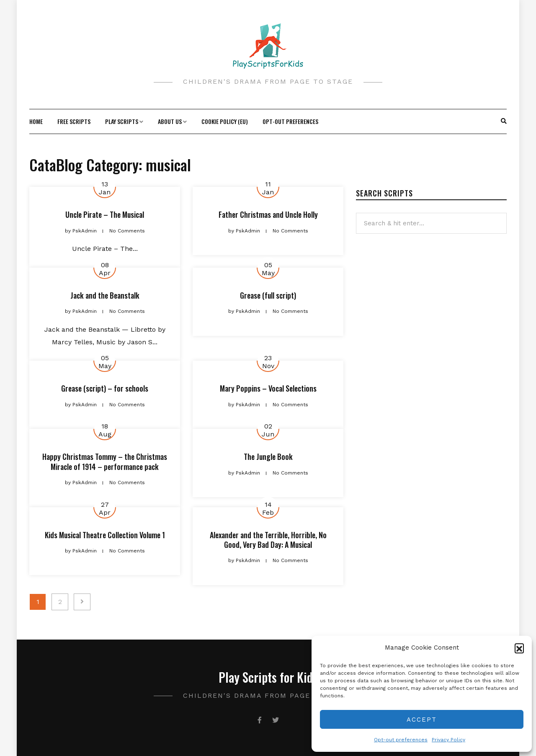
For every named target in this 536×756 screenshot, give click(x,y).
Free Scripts (74, 121)
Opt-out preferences (401, 740)
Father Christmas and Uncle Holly (268, 214)
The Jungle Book (268, 457)
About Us (170, 121)
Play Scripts (122, 121)
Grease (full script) (268, 295)
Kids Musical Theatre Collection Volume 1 (105, 535)
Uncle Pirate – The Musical (105, 214)
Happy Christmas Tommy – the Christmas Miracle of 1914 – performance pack (105, 461)
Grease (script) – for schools (105, 388)
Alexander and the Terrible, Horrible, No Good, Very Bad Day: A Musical (268, 540)
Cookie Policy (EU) (225, 121)
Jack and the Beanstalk (105, 295)
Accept (422, 720)
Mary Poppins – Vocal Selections (268, 388)
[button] (519, 648)
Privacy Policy (448, 740)
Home (36, 121)
